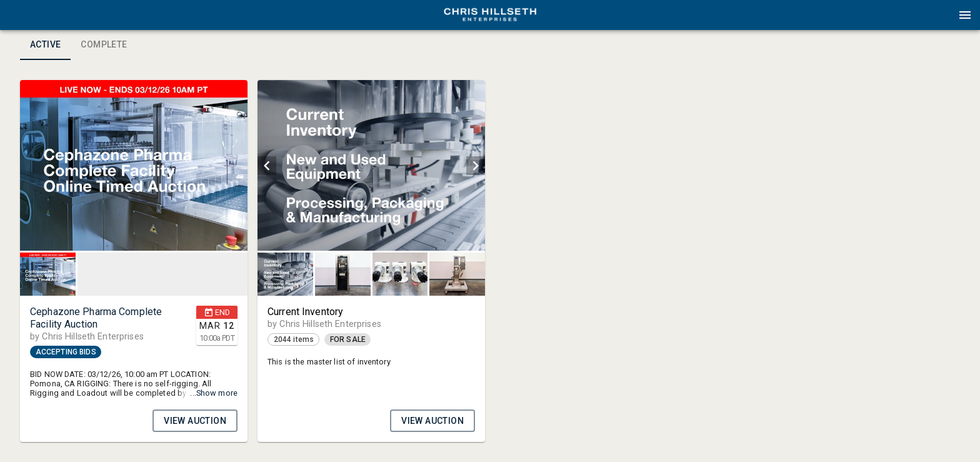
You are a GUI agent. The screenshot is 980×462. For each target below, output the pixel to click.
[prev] (267, 166)
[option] (134, 165)
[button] (490, 19)
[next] (476, 166)
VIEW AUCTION (195, 421)
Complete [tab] (104, 45)
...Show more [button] (214, 393)
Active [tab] (45, 45)
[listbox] (134, 165)
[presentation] (490, 15)
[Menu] (965, 15)
